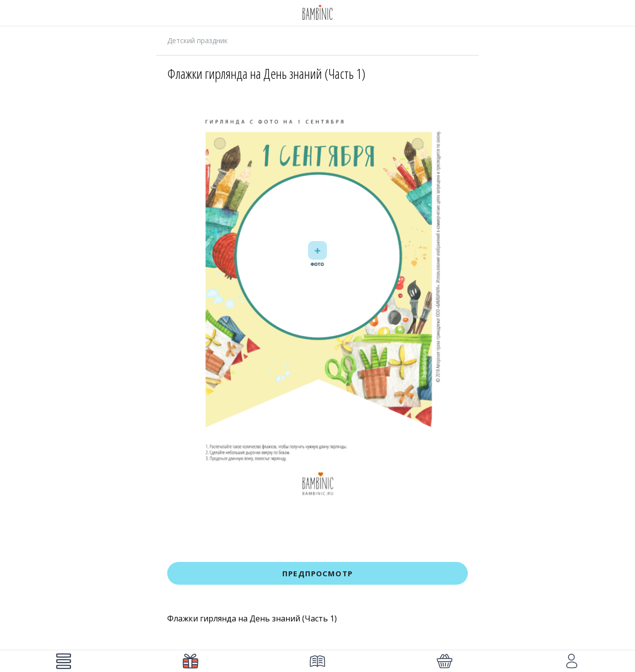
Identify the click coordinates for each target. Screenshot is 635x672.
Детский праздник (197, 40)
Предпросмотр (317, 573)
